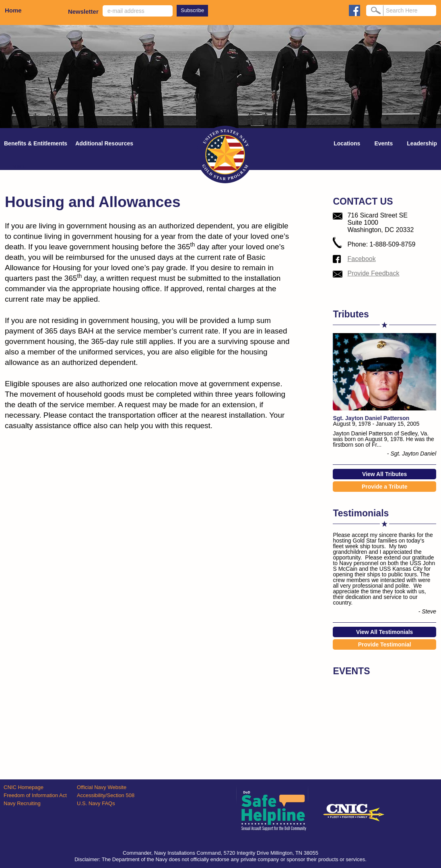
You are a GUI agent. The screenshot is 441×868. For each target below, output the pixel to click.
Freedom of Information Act (35, 795)
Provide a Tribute (385, 487)
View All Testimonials (384, 632)
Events (383, 143)
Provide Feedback (373, 273)
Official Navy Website (102, 787)
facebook (354, 10)
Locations (347, 143)
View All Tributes (384, 474)
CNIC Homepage (24, 787)
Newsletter (83, 11)
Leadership (422, 143)
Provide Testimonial (385, 644)
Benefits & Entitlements (36, 143)
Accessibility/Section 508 (106, 795)
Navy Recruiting (22, 803)
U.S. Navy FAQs (96, 803)
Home (13, 10)
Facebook (361, 259)
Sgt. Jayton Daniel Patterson (371, 418)
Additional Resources (104, 143)
